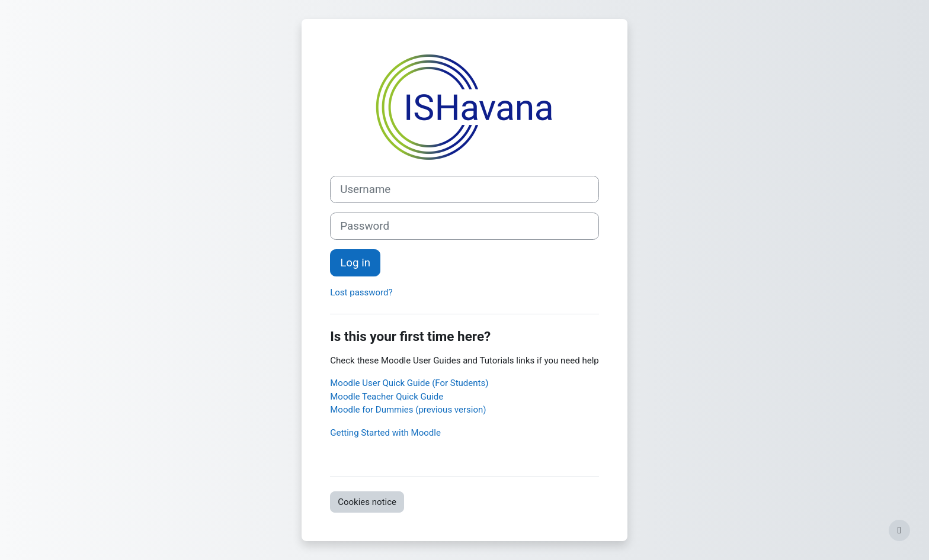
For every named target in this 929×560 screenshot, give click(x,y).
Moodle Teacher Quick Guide (387, 397)
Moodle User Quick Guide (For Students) (409, 383)
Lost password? (361, 292)
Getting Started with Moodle (385, 433)
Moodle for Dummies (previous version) (408, 410)
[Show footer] (899, 530)
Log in (355, 263)
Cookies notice (367, 502)
